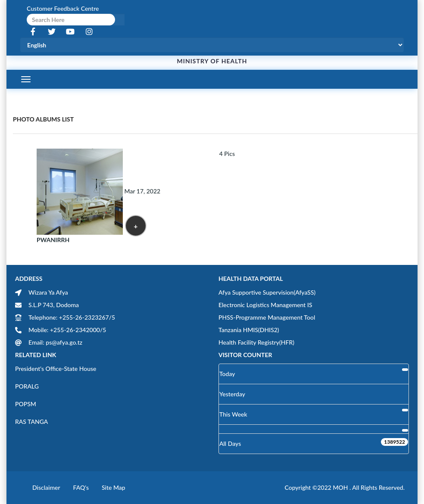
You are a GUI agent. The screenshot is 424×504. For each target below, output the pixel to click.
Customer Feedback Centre (63, 8)
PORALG (27, 386)
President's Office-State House (56, 369)
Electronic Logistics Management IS (265, 305)
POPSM (26, 404)
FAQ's (81, 487)
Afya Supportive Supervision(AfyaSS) (267, 292)
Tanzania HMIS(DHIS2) (249, 330)
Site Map (114, 487)
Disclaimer (46, 487)
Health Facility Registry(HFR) (256, 342)
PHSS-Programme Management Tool (267, 317)
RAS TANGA (31, 422)
